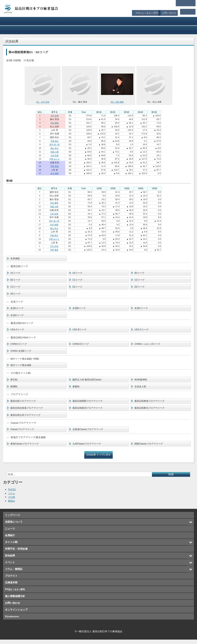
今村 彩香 (55, 155)
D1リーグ (78, 288)
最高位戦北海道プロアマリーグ (28, 411)
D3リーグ (16, 295)
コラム (12, 498)
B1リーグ (140, 273)
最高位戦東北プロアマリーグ (151, 411)
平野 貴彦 (55, 166)
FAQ (150, 12)
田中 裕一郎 (54, 144)
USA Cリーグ (142, 331)
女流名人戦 (141, 390)
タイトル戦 (138, 21)
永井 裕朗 (55, 173)
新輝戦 (14, 390)
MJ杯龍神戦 (141, 382)
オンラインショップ (177, 30)
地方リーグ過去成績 (22, 368)
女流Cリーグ (142, 309)
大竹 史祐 (55, 116)
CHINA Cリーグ (19, 346)
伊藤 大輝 (55, 152)
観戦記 (12, 505)
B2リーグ (16, 280)
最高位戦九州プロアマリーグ (27, 419)
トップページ (13, 520)
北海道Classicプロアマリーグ (89, 433)
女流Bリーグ (80, 309)
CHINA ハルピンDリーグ (148, 346)
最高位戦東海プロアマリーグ (151, 404)
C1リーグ (78, 280)
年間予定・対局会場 (177, 21)
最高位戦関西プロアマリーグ (89, 404)
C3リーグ (16, 288)
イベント (59, 30)
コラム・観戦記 (99, 30)
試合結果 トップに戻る (98, 459)
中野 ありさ (54, 159)
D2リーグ (140, 288)
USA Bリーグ (80, 331)
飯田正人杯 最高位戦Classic (88, 382)
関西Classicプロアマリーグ (150, 448)
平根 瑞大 (55, 141)
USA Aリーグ (18, 331)
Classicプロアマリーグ (23, 433)
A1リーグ (16, 273)
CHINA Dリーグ (81, 346)
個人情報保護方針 (15, 601)
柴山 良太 (55, 148)
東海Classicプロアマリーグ (26, 448)
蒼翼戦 (76, 390)
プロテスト (138, 30)
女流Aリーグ (18, 309)
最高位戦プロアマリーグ (24, 404)
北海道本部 (186, 3)
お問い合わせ (171, 12)
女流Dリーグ (18, 317)
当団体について (20, 21)
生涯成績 (15, 259)
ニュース (59, 21)
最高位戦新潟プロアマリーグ (89, 411)
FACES (12, 494)
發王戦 (14, 382)
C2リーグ (140, 280)
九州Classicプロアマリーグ (88, 448)
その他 (12, 502)
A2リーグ (78, 273)
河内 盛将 (55, 123)
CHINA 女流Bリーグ (22, 353)
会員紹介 (99, 21)
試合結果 (20, 30)
